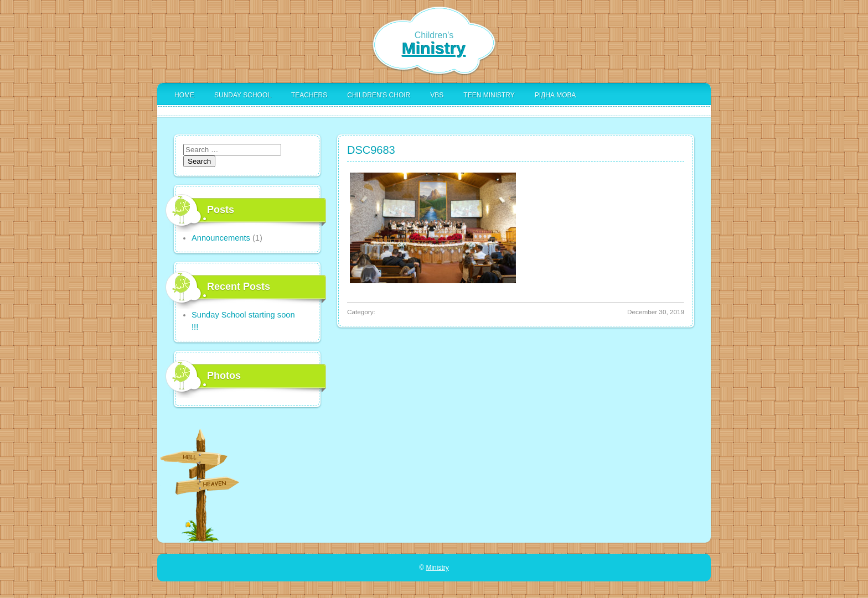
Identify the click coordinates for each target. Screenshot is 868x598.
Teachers (309, 95)
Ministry (434, 48)
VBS (437, 95)
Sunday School (243, 95)
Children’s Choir (379, 95)
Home (184, 95)
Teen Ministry (489, 95)
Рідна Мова (555, 95)
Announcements (221, 238)
